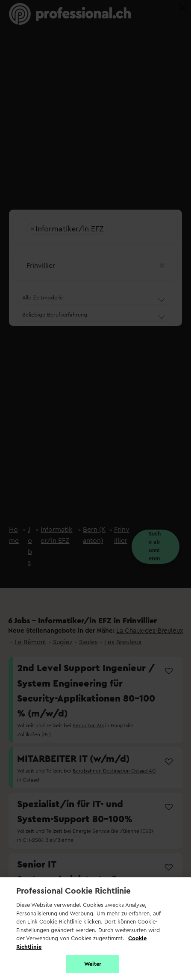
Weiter (93, 964)
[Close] (182, 8)
